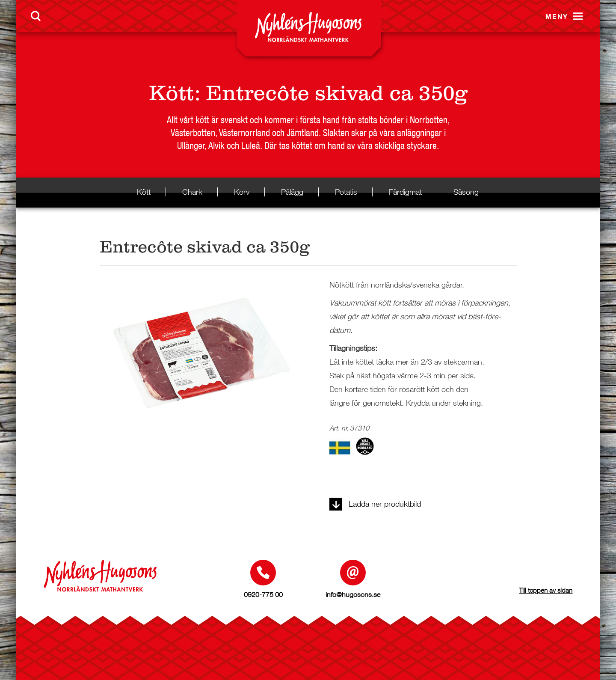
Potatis (346, 192)
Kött (172, 93)
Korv (242, 192)
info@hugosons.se (353, 594)
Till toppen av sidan (546, 590)
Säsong (466, 192)
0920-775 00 (263, 594)
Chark (192, 192)
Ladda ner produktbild (375, 504)
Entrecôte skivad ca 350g (337, 93)
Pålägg (292, 192)
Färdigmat (405, 192)
